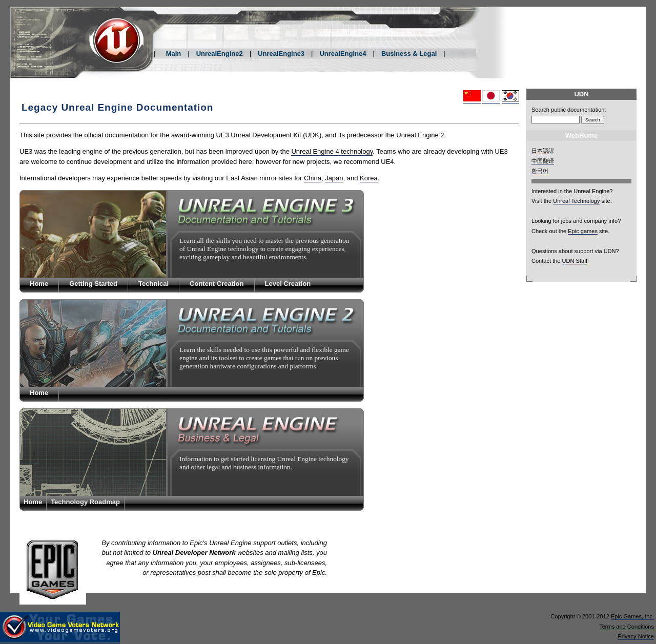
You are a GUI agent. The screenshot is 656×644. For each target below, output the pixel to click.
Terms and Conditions (627, 627)
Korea (369, 178)
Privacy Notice (636, 636)
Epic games (583, 231)
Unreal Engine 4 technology (332, 151)
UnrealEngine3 (281, 54)
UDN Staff (575, 261)
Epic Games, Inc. (632, 616)
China (313, 178)
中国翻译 (543, 161)
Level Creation (288, 284)
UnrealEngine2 (220, 54)
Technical (153, 284)
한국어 (540, 171)
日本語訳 (543, 151)
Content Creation (217, 284)
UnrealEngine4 (343, 54)
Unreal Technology (576, 201)
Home (39, 284)
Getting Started (93, 284)
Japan (334, 178)
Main (174, 54)
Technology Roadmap (85, 502)
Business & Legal (409, 54)
